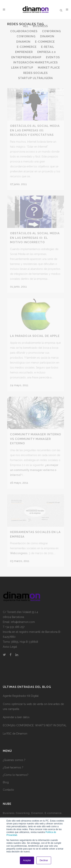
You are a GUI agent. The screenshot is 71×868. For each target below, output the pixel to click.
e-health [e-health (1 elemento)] (8, 815)
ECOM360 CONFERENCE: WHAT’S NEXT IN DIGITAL (35, 722)
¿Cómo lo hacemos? (16, 771)
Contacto (8, 786)
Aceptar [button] (27, 860)
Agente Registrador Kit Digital (21, 692)
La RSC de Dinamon (15, 730)
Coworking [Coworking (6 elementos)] (23, 809)
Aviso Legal (10, 643)
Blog (6, 778)
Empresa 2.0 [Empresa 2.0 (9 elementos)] (40, 815)
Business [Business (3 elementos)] (9, 809)
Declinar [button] (44, 860)
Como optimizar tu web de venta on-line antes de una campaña (33, 703)
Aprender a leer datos (16, 714)
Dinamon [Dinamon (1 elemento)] (37, 809)
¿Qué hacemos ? (13, 764)
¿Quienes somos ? (14, 756)
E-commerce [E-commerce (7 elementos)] (53, 809)
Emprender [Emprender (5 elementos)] (23, 815)
